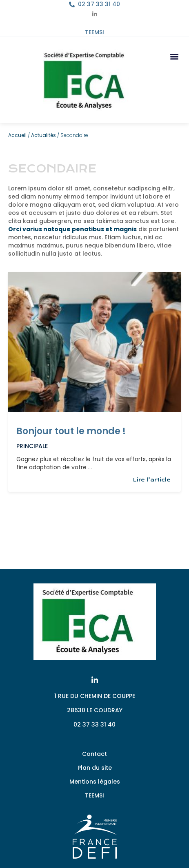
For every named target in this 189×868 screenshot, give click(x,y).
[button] (174, 56)
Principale (32, 446)
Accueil (17, 135)
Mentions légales (95, 782)
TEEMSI (94, 795)
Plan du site (95, 768)
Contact (94, 754)
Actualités (43, 135)
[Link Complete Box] (94, 382)
